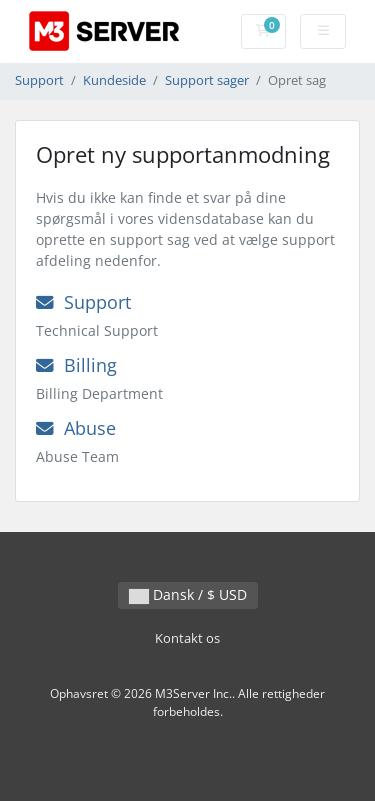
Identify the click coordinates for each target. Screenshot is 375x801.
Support (39, 80)
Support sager (207, 80)
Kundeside (114, 80)
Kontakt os (187, 638)
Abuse (76, 428)
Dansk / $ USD (188, 594)
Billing (76, 365)
